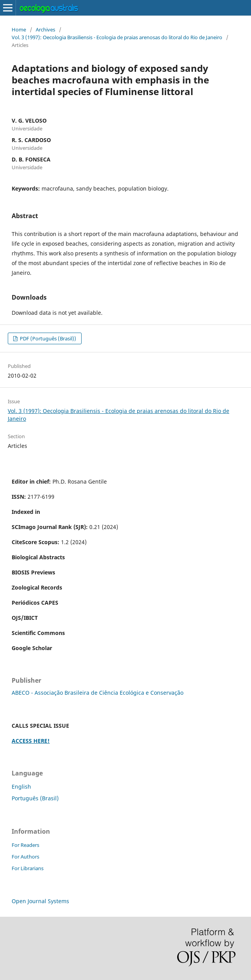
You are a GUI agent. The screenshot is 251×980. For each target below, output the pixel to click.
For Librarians (28, 868)
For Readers (25, 845)
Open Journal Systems (40, 901)
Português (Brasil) (35, 798)
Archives (45, 29)
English (21, 787)
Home (19, 29)
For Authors (25, 857)
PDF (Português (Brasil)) (47, 338)
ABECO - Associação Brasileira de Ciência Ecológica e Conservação (98, 693)
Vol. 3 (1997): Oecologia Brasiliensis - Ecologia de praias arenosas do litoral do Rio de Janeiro (117, 37)
